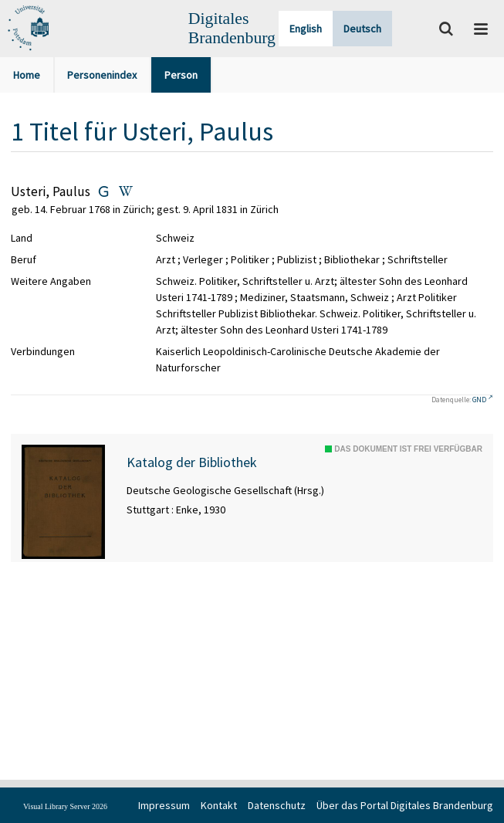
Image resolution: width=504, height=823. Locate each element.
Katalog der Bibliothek (192, 462)
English (306, 29)
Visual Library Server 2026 (65, 806)
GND (479, 400)
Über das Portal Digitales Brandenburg (405, 805)
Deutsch (362, 29)
